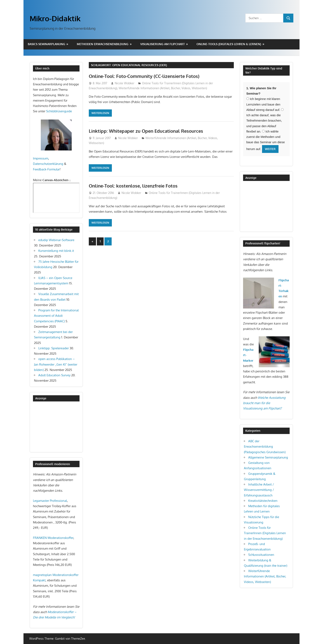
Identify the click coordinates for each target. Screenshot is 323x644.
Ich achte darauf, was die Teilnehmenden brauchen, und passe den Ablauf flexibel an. (265, 121)
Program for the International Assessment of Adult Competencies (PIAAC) (56, 316)
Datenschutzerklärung (48, 164)
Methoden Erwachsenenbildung (103, 44)
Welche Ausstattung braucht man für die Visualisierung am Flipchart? (264, 403)
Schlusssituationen (261, 555)
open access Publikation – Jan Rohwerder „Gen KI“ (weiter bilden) (56, 364)
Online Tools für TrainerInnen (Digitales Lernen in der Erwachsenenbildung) (265, 533)
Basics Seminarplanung (46, 44)
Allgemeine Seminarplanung (268, 457)
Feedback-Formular (46, 169)
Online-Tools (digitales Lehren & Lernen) (229, 44)
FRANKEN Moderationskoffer (53, 538)
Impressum (41, 158)
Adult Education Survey (54, 375)
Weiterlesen (100, 113)
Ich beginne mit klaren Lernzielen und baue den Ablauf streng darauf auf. (263, 104)
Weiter (270, 149)
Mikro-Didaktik (55, 18)
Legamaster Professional (50, 501)
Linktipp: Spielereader (54, 348)
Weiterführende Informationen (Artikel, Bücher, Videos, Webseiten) (163, 88)
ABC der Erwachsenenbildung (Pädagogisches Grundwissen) (265, 447)
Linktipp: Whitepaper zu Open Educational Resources (146, 131)
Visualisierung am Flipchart (163, 44)
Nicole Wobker (125, 83)
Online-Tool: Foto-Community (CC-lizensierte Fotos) (144, 76)
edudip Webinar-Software (56, 240)
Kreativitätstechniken (263, 501)
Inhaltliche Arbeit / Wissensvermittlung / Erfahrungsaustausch (259, 490)
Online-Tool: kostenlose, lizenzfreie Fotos (133, 186)
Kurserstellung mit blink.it (56, 251)
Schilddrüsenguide (59, 111)
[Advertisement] (54, 427)
